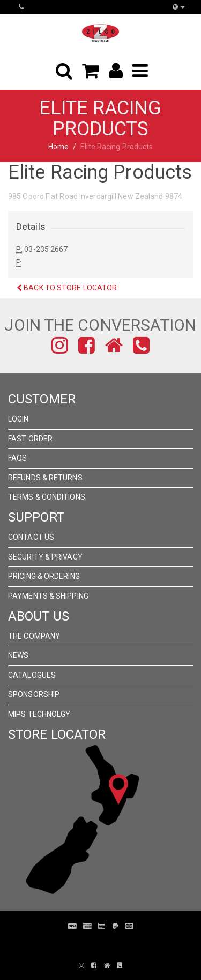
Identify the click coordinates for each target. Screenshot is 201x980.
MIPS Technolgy (39, 714)
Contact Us (31, 537)
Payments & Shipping (48, 596)
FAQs (17, 458)
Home (58, 147)
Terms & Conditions (47, 497)
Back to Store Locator (67, 288)
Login (18, 419)
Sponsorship (34, 694)
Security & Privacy (45, 557)
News (18, 655)
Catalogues (32, 675)
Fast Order (30, 439)
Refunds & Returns (45, 478)
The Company (34, 636)
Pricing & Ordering (44, 576)
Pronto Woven (106, 942)
